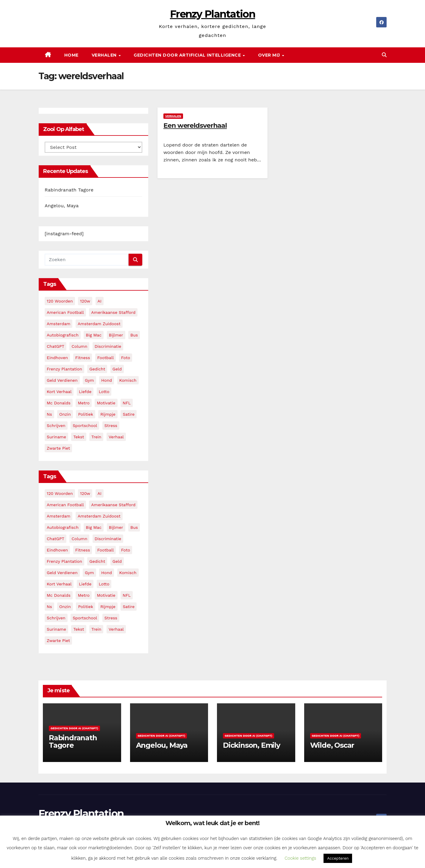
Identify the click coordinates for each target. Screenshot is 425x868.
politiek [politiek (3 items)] (85, 414)
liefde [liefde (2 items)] (85, 392)
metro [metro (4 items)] (83, 403)
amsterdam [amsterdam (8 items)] (58, 324)
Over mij (270, 55)
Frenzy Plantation (212, 14)
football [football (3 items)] (106, 358)
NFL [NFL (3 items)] (127, 403)
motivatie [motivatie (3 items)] (106, 403)
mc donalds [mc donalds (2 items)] (59, 403)
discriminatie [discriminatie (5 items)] (108, 346)
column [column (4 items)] (79, 346)
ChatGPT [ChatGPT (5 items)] (56, 346)
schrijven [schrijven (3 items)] (56, 426)
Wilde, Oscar (332, 745)
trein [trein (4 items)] (96, 437)
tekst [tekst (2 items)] (79, 437)
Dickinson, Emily (251, 745)
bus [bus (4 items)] (134, 335)
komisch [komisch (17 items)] (128, 380)
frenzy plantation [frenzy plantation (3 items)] (64, 369)
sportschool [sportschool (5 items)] (85, 426)
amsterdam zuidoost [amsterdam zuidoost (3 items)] (99, 324)
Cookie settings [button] (300, 858)
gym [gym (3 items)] (89, 380)
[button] (384, 55)
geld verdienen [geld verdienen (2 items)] (62, 380)
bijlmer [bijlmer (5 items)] (116, 335)
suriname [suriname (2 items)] (56, 437)
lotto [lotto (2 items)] (104, 392)
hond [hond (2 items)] (107, 380)
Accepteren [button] (338, 858)
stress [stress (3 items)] (111, 426)
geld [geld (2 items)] (117, 369)
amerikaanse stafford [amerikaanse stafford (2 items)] (113, 312)
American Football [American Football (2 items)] (65, 312)
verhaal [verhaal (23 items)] (116, 437)
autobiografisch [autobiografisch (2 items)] (63, 335)
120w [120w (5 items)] (85, 301)
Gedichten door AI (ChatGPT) (74, 728)
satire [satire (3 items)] (129, 414)
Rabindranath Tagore (69, 190)
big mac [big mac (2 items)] (94, 335)
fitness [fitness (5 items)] (83, 358)
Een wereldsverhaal (195, 126)
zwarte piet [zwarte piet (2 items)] (58, 448)
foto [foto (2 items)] (126, 358)
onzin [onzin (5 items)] (65, 414)
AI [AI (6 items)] (100, 301)
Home (71, 55)
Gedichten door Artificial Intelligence (188, 55)
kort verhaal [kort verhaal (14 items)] (59, 392)
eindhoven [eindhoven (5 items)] (57, 358)
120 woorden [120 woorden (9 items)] (60, 301)
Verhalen (105, 55)
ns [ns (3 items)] (49, 414)
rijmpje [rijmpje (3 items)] (108, 414)
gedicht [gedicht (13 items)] (97, 369)
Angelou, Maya (62, 206)
